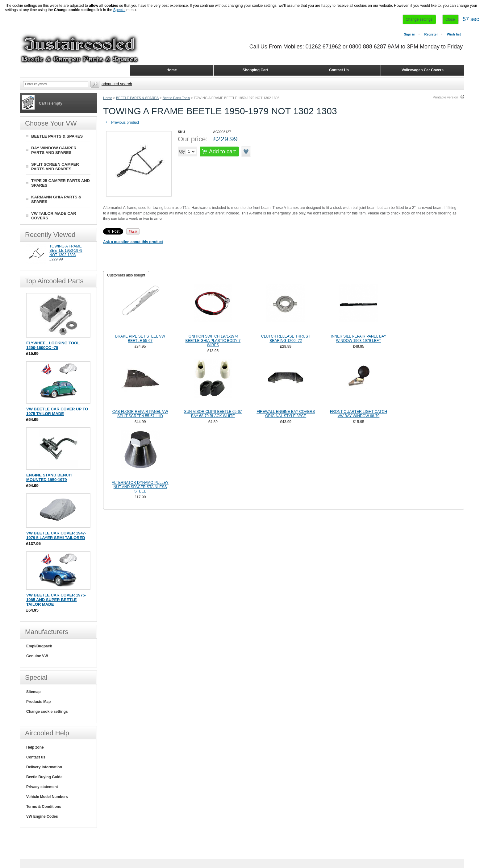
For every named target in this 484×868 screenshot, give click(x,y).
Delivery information (44, 767)
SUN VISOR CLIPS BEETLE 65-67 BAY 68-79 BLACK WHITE (213, 414)
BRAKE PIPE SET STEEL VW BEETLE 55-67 (140, 338)
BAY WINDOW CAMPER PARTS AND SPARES (54, 150)
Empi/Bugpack (39, 646)
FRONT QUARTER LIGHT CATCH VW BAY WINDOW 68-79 (359, 414)
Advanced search (117, 84)
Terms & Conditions (44, 807)
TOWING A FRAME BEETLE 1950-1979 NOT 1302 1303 (66, 251)
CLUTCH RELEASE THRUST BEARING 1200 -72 (286, 338)
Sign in (409, 34)
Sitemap (33, 692)
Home (108, 98)
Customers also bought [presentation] (126, 275)
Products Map (38, 702)
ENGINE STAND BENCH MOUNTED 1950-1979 (49, 477)
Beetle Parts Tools (176, 98)
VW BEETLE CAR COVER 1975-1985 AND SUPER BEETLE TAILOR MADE (56, 600)
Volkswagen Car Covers (423, 70)
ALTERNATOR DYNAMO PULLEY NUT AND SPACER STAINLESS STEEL (140, 487)
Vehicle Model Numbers (47, 797)
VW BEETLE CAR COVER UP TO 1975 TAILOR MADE (57, 411)
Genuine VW (37, 656)
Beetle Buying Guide (44, 777)
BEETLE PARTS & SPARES (137, 98)
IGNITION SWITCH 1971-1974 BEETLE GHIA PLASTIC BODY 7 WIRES (213, 341)
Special (119, 10)
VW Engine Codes (42, 816)
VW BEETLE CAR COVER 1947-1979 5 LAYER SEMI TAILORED (56, 535)
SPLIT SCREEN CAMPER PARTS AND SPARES (55, 167)
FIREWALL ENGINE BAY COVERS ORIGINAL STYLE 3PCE (286, 414)
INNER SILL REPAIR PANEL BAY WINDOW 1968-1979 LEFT (359, 338)
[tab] (126, 276)
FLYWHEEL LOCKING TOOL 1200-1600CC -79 (53, 345)
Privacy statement (42, 787)
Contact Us (339, 70)
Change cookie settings (47, 712)
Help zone (35, 747)
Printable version (445, 97)
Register (431, 34)
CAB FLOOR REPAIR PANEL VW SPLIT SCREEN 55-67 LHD (140, 414)
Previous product (122, 123)
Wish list (454, 34)
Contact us (36, 757)
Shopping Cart (255, 70)
